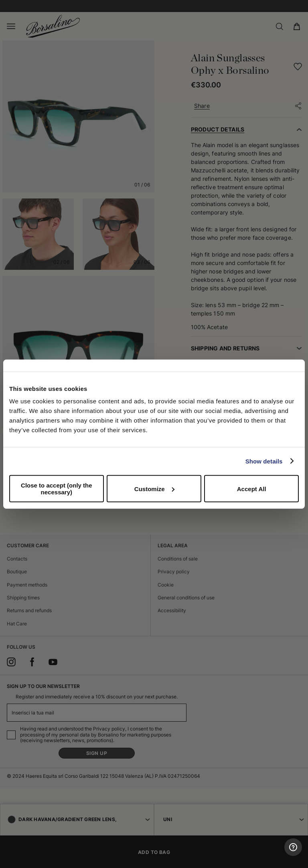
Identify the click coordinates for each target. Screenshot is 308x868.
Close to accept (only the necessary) (57, 489)
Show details (264, 461)
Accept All (252, 489)
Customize (154, 489)
